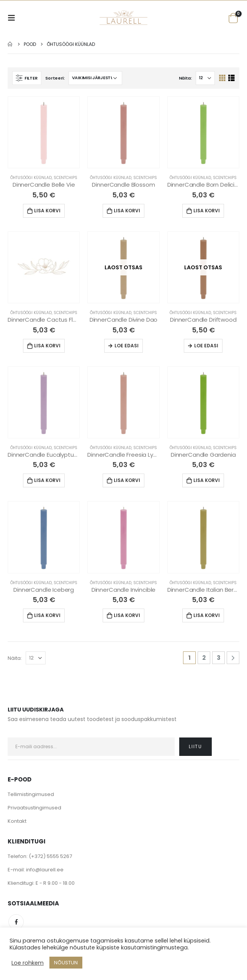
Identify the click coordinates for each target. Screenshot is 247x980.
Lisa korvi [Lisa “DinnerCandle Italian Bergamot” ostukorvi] (207, 615)
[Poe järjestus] (95, 78)
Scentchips (65, 178)
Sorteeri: (55, 78)
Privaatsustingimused (34, 808)
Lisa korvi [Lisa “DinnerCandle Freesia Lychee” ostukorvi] (127, 480)
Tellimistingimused (31, 794)
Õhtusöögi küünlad (31, 178)
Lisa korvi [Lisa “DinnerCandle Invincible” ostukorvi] (127, 615)
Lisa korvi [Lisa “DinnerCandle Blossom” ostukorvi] (127, 211)
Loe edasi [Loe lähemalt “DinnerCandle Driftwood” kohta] (206, 346)
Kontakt (17, 821)
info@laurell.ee (45, 870)
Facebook (16, 922)
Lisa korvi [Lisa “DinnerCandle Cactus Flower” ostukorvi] (47, 346)
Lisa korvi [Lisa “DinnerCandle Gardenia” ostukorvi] (207, 480)
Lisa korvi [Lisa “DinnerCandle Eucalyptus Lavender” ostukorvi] (47, 480)
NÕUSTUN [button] (66, 963)
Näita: (185, 78)
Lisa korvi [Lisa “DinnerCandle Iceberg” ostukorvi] (47, 615)
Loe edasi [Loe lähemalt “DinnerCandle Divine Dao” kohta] (127, 346)
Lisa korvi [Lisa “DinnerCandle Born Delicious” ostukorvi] (207, 211)
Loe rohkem (28, 963)
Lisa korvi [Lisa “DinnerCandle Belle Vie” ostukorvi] (47, 211)
